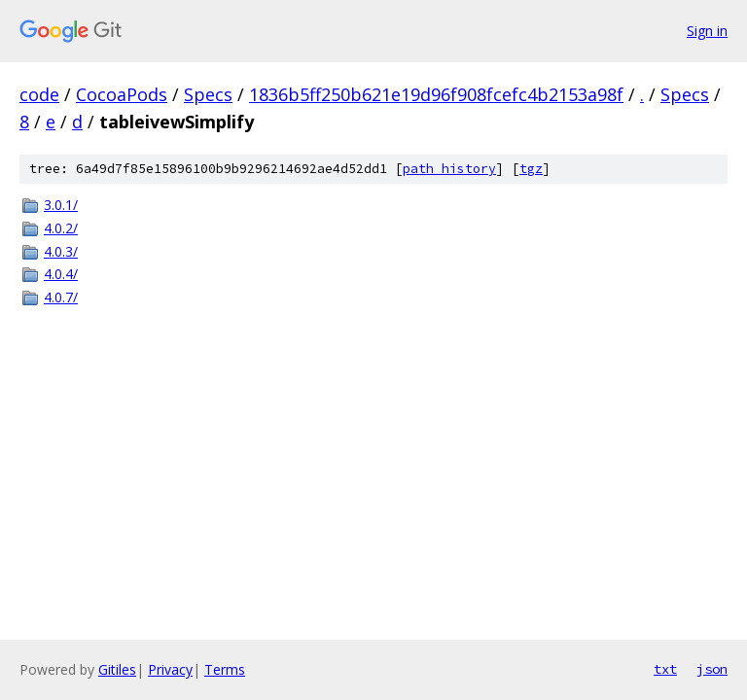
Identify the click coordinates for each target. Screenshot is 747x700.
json (712, 669)
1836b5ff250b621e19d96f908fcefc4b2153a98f (436, 94)
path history (449, 169)
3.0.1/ (61, 205)
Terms (225, 669)
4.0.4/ (61, 274)
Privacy (170, 669)
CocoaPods (122, 94)
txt (665, 669)
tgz (531, 169)
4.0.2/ (61, 228)
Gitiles (117, 669)
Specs (208, 94)
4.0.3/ (61, 251)
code (39, 94)
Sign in (707, 31)
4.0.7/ (61, 297)
